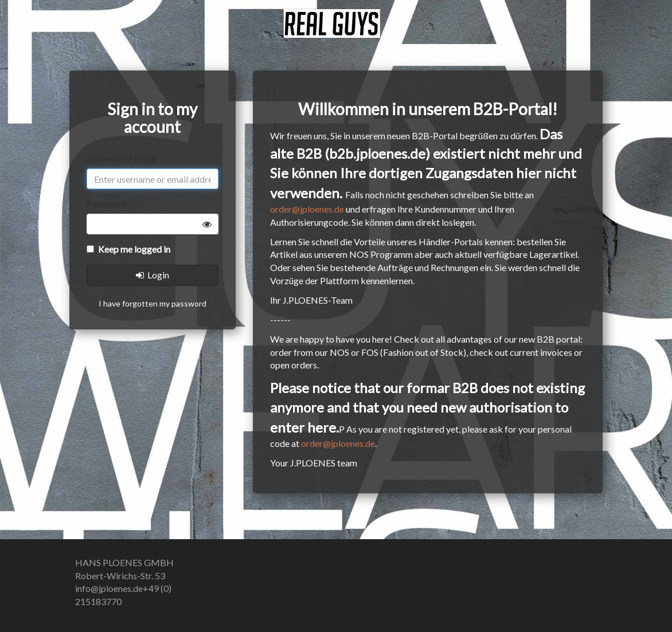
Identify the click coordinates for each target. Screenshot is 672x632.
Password (106, 204)
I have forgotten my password (153, 303)
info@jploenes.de (109, 588)
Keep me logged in (128, 249)
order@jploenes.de (307, 209)
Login (153, 275)
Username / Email (121, 159)
